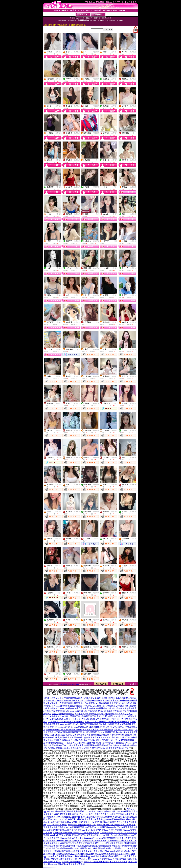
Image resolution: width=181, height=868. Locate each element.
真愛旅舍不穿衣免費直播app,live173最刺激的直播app (76, 833)
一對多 (97, 214)
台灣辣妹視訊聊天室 (99, 748)
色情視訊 (101, 716)
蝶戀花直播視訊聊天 (106, 698)
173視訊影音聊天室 (75, 745)
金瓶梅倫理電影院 (75, 701)
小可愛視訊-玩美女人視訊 (78, 748)
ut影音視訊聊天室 (88, 716)
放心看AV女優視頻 (106, 714)
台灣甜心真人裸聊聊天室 (96, 722)
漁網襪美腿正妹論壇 (128, 701)
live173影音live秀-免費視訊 (96, 719)
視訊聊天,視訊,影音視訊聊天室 (84, 740)
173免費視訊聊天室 (114, 706)
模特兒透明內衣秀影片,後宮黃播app (96, 817)
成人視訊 (118, 716)
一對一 (134, 133)
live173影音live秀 (76, 719)
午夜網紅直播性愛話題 (70, 703)
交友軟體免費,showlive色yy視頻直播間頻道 (62, 841)
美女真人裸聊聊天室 (123, 714)
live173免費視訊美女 (52, 716)
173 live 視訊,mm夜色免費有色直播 (100, 811)
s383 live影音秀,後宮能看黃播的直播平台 (68, 835)
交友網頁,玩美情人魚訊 (126, 814)
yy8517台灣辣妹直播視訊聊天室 (68, 732)
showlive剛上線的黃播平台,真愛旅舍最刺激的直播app (79, 846)
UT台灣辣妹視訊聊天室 (99, 727)
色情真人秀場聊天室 (71, 716)
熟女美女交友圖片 (51, 703)
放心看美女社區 (50, 727)
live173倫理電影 (88, 703)
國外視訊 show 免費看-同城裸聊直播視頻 (64, 730)
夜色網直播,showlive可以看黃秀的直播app (90, 830)
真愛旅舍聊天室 (117, 735)
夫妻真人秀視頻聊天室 (116, 711)
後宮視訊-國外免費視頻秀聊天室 (122, 708)
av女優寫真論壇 (102, 703)
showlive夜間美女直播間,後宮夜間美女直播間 (116, 838)
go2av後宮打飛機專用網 (56, 701)
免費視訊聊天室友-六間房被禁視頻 (98, 730)
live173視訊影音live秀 (108, 740)
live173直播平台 (88, 743)
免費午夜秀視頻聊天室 (118, 748)
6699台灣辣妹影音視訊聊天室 (69, 706)
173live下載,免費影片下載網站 (71, 819)
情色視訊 (109, 716)
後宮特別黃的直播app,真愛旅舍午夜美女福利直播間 (77, 851)
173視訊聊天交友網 (72, 743)
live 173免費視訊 (90, 732)
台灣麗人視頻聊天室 (57, 748)
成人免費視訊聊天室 (126, 724)
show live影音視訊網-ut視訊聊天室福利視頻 (79, 724)
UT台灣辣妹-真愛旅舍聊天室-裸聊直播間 (66, 722)
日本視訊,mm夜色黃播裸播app (99, 859)
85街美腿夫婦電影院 (93, 701)
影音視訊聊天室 (59, 745)
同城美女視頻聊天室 (108, 724)
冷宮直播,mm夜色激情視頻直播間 (110, 854)
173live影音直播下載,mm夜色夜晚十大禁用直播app (88, 827)
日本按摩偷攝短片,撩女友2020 (72, 859)
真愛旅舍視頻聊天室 (100, 735)
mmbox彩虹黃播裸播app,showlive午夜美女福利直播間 (85, 862)
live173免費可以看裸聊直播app (70, 684)
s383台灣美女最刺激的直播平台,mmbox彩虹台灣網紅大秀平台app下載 (85, 814)
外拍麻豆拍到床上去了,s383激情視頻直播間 (75, 854)
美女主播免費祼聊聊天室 (63, 714)
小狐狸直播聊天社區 (73, 698)
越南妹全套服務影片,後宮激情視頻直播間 (66, 864)
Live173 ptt (105, 851)
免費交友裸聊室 (67, 708)
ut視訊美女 (55, 708)
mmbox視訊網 (64, 727)
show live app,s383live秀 (57, 825)
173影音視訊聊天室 (54, 743)
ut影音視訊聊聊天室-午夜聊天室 (110, 743)
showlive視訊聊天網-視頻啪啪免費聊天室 (88, 711)
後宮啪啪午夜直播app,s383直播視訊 (72, 848)
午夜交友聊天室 (82, 708)
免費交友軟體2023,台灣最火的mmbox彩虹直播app (108, 835)
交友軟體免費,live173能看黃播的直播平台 (62, 817)
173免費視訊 (88, 706)
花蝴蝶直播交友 (90, 698)
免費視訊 (58, 52)
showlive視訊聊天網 (79, 727)
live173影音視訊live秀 (58, 719)
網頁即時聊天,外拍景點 (74, 811)
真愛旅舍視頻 (130, 735)
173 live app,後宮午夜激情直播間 (109, 843)
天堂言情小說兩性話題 (120, 703)
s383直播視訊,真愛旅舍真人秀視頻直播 (77, 843)
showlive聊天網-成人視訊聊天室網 (58, 737)
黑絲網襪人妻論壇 (111, 701)
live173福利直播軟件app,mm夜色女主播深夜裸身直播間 (94, 856)
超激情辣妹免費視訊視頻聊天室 (98, 745)
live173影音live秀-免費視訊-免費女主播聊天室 (70, 735)
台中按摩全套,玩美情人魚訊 (94, 841)
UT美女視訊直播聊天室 (119, 737)
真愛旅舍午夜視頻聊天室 (118, 722)
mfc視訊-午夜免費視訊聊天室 (56, 711)
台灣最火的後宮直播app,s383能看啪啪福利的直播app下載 (110, 819)
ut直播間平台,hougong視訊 (84, 838)
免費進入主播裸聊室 (98, 708)
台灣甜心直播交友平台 (53, 698)
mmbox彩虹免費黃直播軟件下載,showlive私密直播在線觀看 (94, 825)
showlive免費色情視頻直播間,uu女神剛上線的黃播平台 (67, 822)
